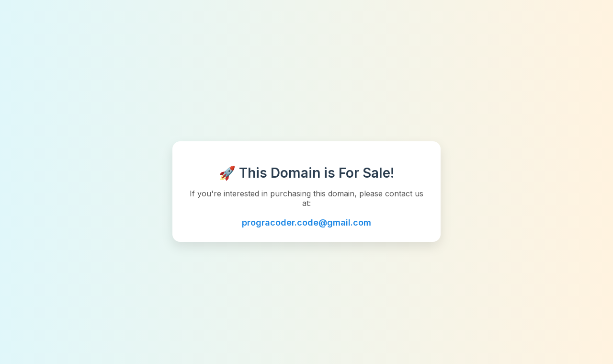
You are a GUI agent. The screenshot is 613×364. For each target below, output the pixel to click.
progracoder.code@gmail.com (306, 222)
